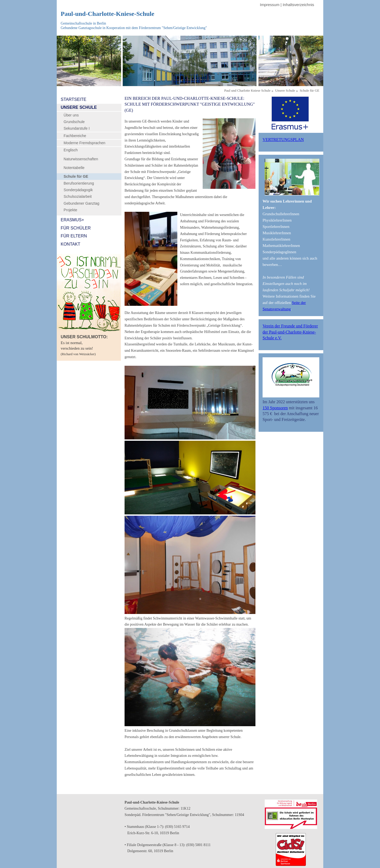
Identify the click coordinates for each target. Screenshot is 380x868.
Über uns (71, 115)
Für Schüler (76, 228)
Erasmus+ (72, 220)
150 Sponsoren (275, 408)
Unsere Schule (79, 107)
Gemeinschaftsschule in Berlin (83, 23)
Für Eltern (74, 236)
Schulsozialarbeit (78, 196)
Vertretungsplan (283, 140)
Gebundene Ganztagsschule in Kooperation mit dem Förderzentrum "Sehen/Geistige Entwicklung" (134, 28)
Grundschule (74, 122)
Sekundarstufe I (77, 128)
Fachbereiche (75, 136)
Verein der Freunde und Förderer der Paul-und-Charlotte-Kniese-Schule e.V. (290, 332)
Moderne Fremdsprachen (84, 143)
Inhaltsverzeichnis (298, 5)
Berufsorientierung (79, 183)
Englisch (71, 150)
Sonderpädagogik (78, 190)
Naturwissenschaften (81, 159)
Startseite (73, 99)
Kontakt (70, 244)
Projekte (70, 210)
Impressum (270, 5)
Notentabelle (74, 168)
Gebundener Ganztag (81, 203)
